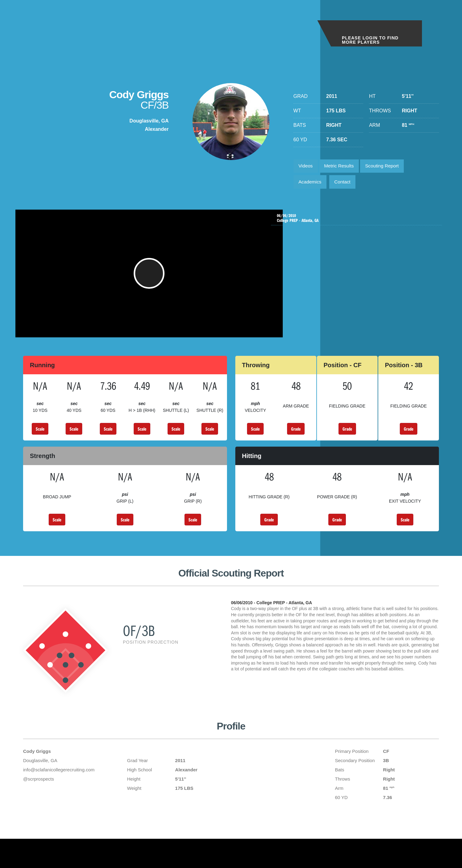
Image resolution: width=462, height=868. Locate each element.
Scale (40, 438)
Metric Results (342, 167)
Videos (307, 167)
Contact (345, 184)
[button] (151, 279)
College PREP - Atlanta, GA (358, 221)
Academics (311, 184)
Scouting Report (388, 167)
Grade (296, 438)
